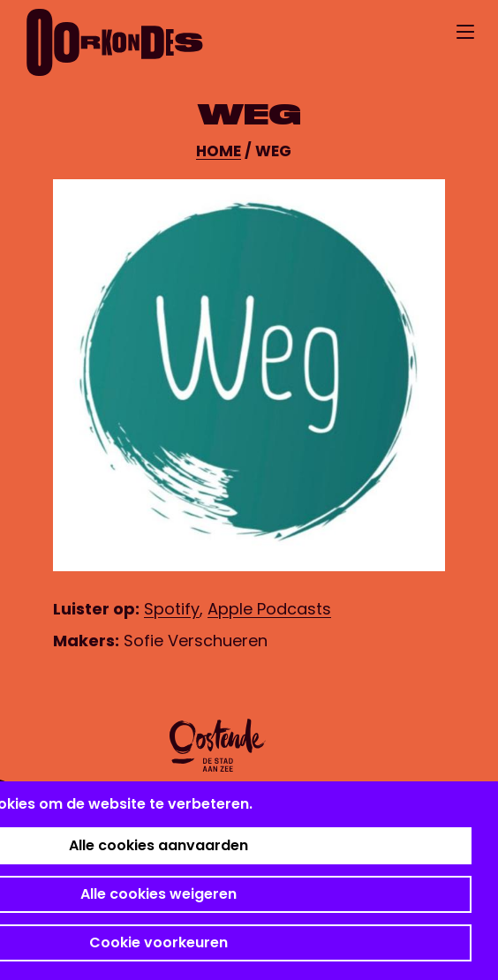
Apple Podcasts (269, 609)
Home (219, 151)
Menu (465, 32)
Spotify (172, 609)
